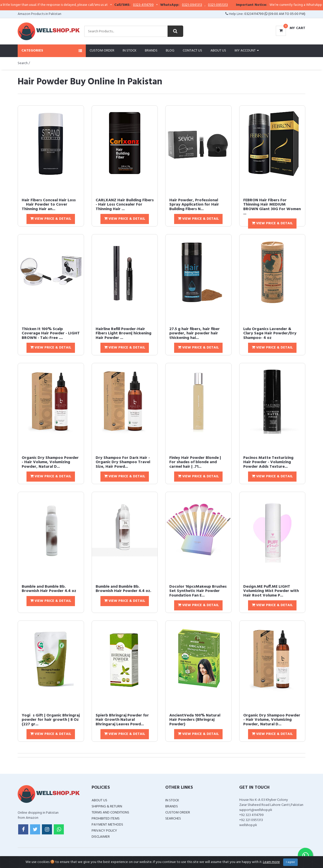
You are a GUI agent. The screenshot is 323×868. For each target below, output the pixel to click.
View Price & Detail (51, 219)
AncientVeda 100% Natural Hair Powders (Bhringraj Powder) (195, 720)
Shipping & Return (107, 807)
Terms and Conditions (110, 813)
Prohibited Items (106, 819)
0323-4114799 (151, 5)
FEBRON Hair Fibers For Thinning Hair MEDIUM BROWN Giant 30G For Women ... (272, 207)
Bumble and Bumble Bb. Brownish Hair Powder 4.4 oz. (123, 589)
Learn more (271, 862)
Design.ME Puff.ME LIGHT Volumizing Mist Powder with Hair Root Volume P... (271, 591)
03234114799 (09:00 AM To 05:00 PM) (275, 14)
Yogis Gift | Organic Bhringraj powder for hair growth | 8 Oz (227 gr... (51, 720)
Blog (170, 51)
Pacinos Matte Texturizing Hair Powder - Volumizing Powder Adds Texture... (268, 462)
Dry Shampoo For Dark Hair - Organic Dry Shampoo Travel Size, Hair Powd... (123, 462)
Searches (173, 819)
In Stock (130, 51)
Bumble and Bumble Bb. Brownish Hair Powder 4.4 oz (49, 589)
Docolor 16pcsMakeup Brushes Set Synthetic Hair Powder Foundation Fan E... (198, 591)
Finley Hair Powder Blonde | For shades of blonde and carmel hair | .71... (195, 462)
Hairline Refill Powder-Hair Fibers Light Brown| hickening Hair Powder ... (124, 333)
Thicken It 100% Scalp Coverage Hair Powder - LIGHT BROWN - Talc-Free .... (51, 333)
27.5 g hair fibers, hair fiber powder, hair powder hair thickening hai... (195, 333)
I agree (290, 862)
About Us (218, 51)
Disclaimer (101, 837)
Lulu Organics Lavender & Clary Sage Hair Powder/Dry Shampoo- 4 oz (270, 333)
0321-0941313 (200, 5)
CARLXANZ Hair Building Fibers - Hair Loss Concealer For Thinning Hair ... (125, 205)
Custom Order (102, 51)
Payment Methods (107, 825)
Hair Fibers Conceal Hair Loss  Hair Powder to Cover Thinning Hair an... (49, 205)
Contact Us (192, 51)
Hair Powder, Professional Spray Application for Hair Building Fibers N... (194, 205)
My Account (247, 51)
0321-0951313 (225, 5)
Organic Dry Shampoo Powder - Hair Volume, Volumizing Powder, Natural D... (50, 462)
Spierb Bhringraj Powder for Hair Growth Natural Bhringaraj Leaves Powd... (122, 720)
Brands (151, 51)
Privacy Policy (104, 831)
